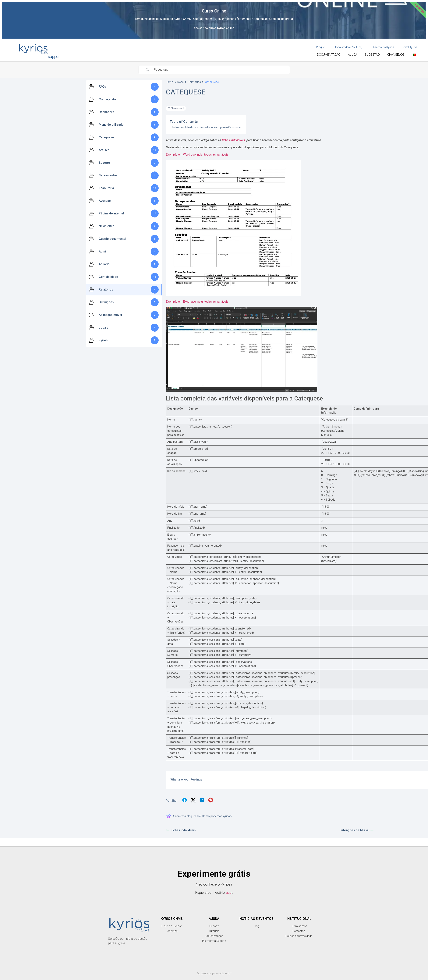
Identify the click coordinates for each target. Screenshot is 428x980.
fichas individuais (233, 140)
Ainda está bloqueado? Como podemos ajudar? (199, 816)
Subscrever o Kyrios (382, 47)
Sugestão (372, 55)
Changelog (396, 55)
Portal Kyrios (409, 47)
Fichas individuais (181, 830)
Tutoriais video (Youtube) (347, 47)
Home (170, 82)
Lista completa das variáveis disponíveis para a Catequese (207, 127)
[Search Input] (219, 70)
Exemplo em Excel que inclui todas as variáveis (197, 302)
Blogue (320, 47)
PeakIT (228, 974)
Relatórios (194, 82)
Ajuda (353, 55)
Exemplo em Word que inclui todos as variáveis (197, 155)
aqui (229, 892)
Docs (180, 82)
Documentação (329, 55)
